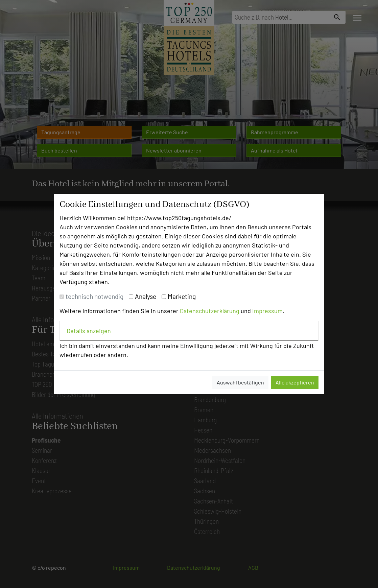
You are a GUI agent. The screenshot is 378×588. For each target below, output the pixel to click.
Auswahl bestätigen (240, 382)
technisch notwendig (94, 296)
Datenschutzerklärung (210, 311)
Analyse (146, 296)
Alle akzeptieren (295, 382)
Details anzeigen (89, 331)
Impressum (267, 311)
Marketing (182, 296)
